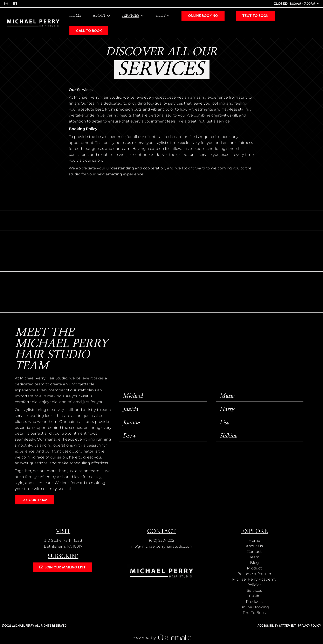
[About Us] (254, 546)
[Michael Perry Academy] (254, 579)
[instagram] (6, 4)
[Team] (254, 557)
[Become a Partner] (254, 574)
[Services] (131, 16)
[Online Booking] (203, 16)
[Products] (254, 602)
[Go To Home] (33, 23)
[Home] (75, 16)
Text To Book (255, 16)
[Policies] (254, 585)
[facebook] (15, 4)
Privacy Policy (310, 626)
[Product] (254, 568)
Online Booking (203, 16)
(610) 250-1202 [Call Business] (162, 540)
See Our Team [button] (35, 500)
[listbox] (102, 16)
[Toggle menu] (142, 16)
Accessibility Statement (277, 626)
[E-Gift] (254, 596)
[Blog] (254, 563)
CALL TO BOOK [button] (89, 31)
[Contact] (254, 552)
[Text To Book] (255, 16)
